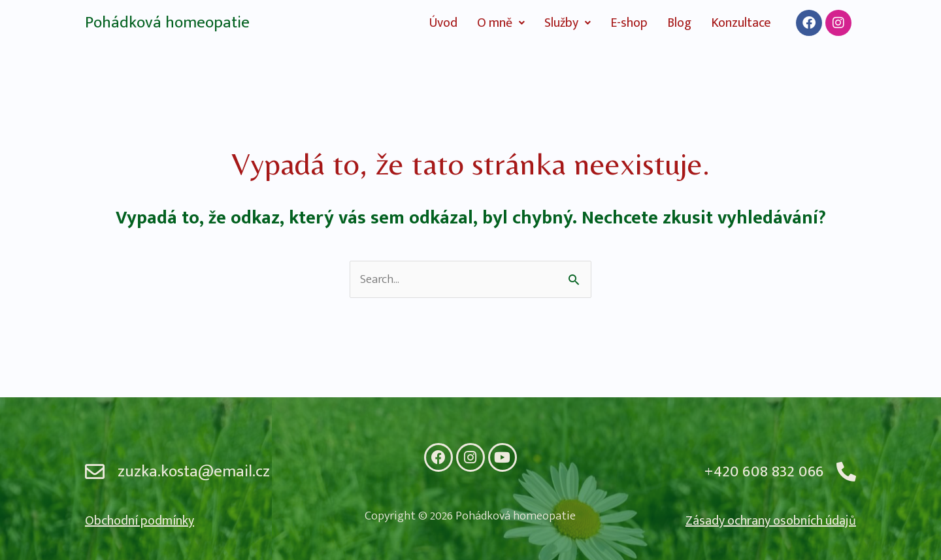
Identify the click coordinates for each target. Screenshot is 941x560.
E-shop (629, 23)
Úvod (443, 23)
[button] (501, 23)
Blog (679, 23)
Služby (568, 23)
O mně (501, 23)
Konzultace (741, 23)
